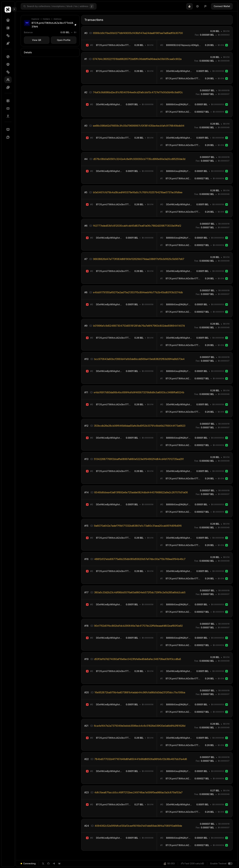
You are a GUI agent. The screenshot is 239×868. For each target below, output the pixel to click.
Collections (9, 28)
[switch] (230, 864)
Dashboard (9, 57)
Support (9, 137)
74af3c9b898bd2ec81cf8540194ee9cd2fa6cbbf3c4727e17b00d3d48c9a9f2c (138, 92)
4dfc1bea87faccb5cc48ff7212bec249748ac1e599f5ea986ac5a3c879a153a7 (138, 792)
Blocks (9, 64)
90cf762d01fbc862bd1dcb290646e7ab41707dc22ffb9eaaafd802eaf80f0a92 (138, 626)
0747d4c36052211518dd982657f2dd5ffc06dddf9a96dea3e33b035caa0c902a (137, 59)
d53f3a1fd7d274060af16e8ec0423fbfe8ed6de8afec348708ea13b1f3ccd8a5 (138, 659)
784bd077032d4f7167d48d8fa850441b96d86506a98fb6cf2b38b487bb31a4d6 (141, 759)
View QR (37, 40)
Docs (9, 130)
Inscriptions (9, 87)
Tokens (9, 36)
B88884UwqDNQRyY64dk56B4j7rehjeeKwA (179, 104)
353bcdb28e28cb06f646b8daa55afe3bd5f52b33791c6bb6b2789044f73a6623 (140, 426)
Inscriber (9, 101)
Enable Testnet (218, 863)
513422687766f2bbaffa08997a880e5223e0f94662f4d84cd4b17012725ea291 (139, 459)
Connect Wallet (222, 6)
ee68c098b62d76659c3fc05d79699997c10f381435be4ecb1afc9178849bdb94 (139, 126)
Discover (9, 20)
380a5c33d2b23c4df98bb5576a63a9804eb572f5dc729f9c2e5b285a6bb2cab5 (140, 592)
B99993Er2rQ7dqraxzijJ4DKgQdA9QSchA (184, 45)
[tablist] (197, 6)
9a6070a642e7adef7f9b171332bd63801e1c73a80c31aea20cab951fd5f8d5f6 (138, 526)
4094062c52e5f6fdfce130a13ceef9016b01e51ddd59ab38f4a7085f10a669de (138, 826)
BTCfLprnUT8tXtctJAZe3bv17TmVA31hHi (114, 45)
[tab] (189, 6)
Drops (9, 43)
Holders (9, 80)
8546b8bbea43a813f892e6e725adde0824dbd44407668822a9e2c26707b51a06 (141, 492)
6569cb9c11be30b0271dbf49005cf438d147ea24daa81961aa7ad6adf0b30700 (138, 33)
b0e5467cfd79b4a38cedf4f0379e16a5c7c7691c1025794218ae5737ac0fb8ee (138, 192)
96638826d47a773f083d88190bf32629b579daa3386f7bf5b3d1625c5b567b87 (139, 259)
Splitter (9, 108)
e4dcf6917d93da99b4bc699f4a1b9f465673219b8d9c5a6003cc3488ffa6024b (139, 392)
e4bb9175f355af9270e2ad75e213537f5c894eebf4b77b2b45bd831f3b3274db (138, 292)
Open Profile (64, 40)
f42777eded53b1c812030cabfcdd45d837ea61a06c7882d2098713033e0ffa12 (137, 226)
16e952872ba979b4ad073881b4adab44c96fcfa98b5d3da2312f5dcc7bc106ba (140, 692)
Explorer (36, 19)
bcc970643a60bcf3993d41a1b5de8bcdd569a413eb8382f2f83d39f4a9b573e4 (139, 359)
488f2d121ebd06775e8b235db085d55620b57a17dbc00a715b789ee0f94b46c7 (140, 559)
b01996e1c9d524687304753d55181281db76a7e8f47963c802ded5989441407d (139, 326)
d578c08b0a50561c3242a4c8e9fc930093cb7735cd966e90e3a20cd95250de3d (139, 159)
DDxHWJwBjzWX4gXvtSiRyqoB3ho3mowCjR (180, 71)
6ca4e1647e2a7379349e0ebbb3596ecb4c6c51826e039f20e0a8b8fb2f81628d (140, 726)
